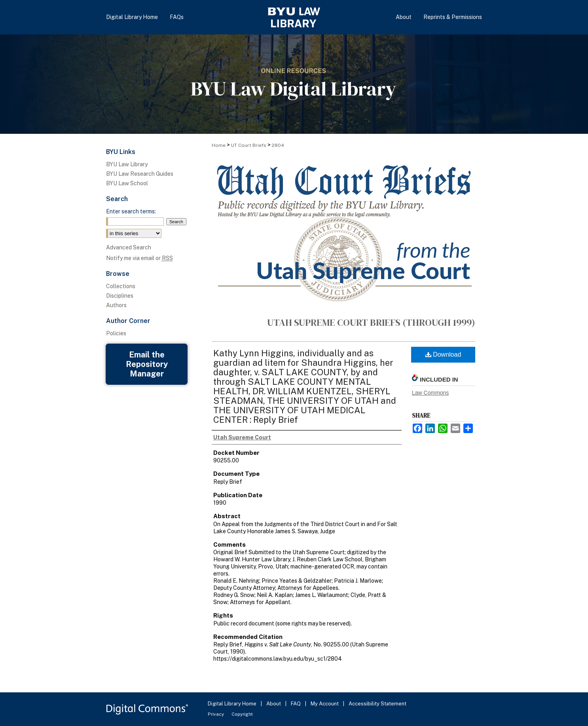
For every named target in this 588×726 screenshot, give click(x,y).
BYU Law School (127, 183)
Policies (116, 333)
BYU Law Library (127, 164)
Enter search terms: (131, 211)
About (274, 704)
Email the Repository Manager (147, 364)
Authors (116, 305)
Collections (121, 286)
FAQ (296, 704)
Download (443, 354)
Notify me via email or (139, 258)
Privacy (216, 714)
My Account (325, 704)
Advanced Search (129, 247)
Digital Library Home (233, 704)
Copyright (242, 714)
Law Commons (430, 393)
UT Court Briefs (249, 145)
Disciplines (120, 296)
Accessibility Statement (377, 704)
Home (219, 145)
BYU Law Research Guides (140, 174)
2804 (278, 145)
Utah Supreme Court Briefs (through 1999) (371, 322)
